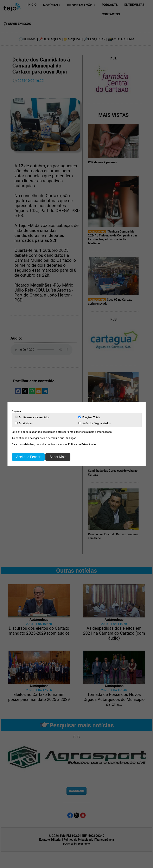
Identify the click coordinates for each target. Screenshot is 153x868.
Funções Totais (90, 417)
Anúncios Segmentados (95, 423)
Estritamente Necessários (32, 417)
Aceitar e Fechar (28, 457)
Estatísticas (24, 423)
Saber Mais (58, 457)
